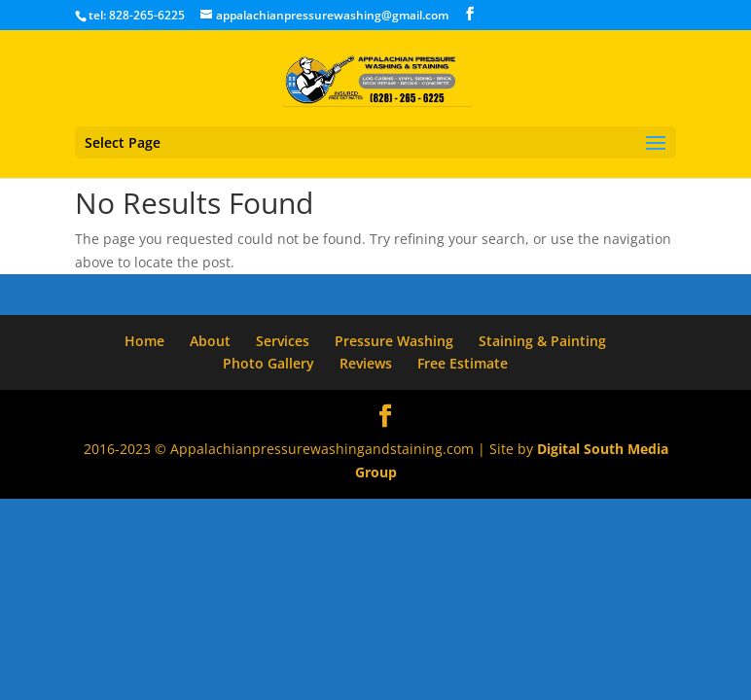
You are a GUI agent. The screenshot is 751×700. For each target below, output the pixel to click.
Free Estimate (463, 363)
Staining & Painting (542, 341)
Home (144, 341)
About (210, 341)
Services (283, 341)
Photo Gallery (268, 363)
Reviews (366, 363)
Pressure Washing (394, 341)
